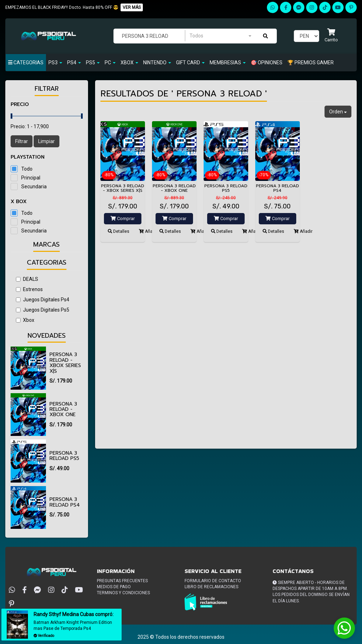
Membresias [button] (228, 63)
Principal (31, 178)
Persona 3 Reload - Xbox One (63, 409)
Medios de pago (114, 587)
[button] (331, 36)
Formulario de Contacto (213, 581)
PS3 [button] (55, 63)
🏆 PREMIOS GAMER (311, 63)
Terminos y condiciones (123, 593)
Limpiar (46, 141)
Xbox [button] (129, 63)
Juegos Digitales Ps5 (43, 310)
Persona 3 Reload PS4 (65, 502)
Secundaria (34, 187)
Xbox (25, 320)
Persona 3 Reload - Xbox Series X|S (65, 363)
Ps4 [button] (74, 63)
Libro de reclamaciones (211, 587)
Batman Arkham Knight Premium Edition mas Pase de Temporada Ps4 (73, 625)
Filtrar (22, 141)
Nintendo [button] (157, 63)
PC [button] (110, 63)
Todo (27, 169)
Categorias (26, 63)
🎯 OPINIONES (267, 63)
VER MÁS (132, 7)
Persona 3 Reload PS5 (64, 456)
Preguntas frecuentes (122, 581)
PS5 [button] (93, 63)
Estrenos (29, 289)
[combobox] (220, 36)
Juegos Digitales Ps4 (43, 300)
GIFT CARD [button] (190, 63)
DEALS (27, 279)
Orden (338, 112)
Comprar (123, 218)
